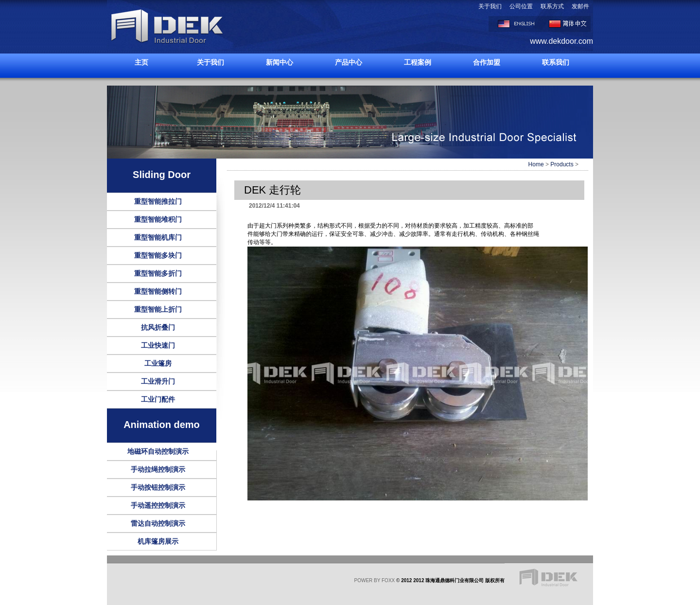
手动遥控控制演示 (158, 505)
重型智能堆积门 (158, 219)
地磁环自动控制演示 (158, 451)
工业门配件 (158, 399)
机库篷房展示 (158, 541)
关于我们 (490, 6)
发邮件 (580, 6)
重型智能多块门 (158, 255)
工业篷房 (158, 363)
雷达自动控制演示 (158, 523)
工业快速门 (158, 345)
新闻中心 (280, 62)
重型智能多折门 (158, 273)
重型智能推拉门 (158, 201)
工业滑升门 (158, 381)
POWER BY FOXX (375, 580)
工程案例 (418, 62)
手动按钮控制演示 (158, 487)
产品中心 (349, 62)
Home (536, 164)
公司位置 (521, 6)
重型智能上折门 (158, 309)
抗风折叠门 (158, 327)
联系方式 (552, 6)
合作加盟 (487, 62)
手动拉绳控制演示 (158, 469)
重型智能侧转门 (158, 291)
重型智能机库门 (158, 237)
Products (562, 164)
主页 (141, 62)
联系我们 (556, 62)
